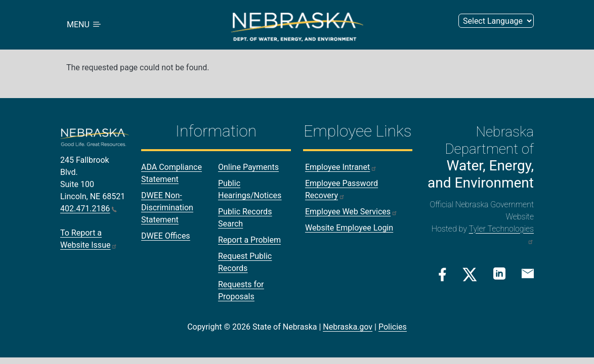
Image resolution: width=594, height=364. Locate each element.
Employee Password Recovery (342, 190)
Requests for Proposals (241, 291)
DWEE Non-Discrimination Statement (167, 208)
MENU (84, 25)
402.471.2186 (89, 209)
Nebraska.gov (348, 327)
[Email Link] (528, 274)
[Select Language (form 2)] (496, 21)
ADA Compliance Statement (172, 174)
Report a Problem (249, 240)
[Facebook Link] (442, 275)
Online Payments (248, 168)
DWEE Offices (166, 236)
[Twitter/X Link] (470, 275)
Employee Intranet (341, 168)
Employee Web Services (351, 212)
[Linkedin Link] (499, 274)
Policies (393, 327)
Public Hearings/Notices (250, 190)
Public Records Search (245, 218)
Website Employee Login (349, 228)
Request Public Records (245, 263)
